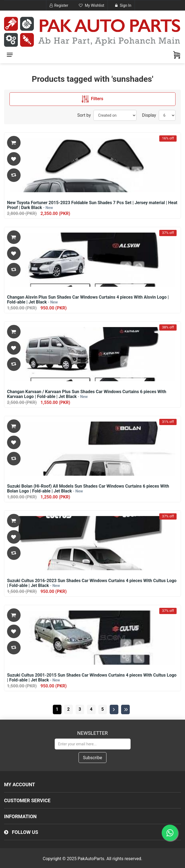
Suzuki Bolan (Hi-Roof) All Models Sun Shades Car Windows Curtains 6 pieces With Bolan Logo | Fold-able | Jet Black (88, 489)
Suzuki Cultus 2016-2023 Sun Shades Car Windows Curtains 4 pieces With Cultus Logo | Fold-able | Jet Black (92, 583)
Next (114, 709)
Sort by (84, 115)
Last (125, 709)
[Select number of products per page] (167, 115)
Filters (92, 99)
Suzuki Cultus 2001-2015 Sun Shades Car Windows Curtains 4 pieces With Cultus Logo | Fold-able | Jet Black (92, 678)
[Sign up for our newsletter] (93, 744)
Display (149, 115)
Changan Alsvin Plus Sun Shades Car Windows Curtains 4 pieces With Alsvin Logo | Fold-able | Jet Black (88, 300)
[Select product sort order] (115, 115)
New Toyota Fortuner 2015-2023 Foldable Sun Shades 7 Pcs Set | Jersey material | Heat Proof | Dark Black (92, 205)
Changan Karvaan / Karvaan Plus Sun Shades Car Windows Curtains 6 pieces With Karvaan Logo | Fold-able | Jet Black (87, 394)
